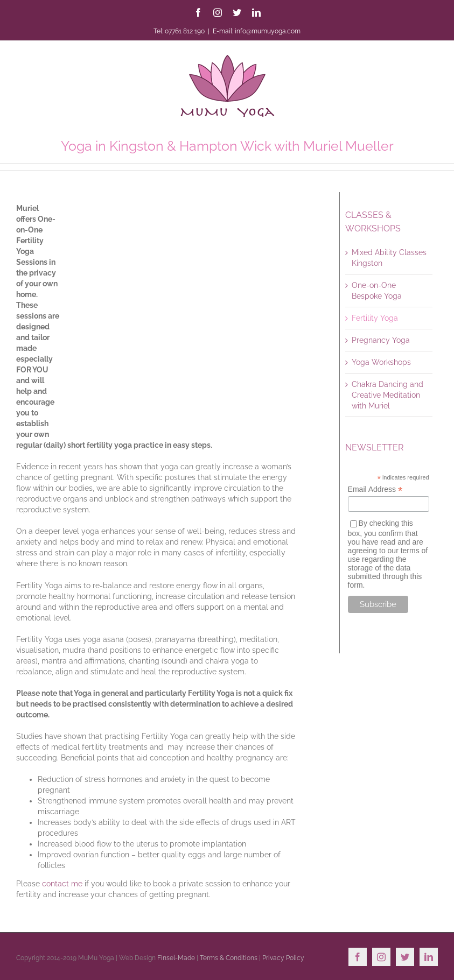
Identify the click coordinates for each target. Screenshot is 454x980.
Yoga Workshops (381, 362)
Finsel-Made (176, 958)
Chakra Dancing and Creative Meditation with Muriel (387, 395)
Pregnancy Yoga (381, 340)
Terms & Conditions (229, 958)
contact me (62, 884)
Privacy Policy (283, 958)
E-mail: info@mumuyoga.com (257, 31)
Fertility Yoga (375, 318)
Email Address (375, 489)
